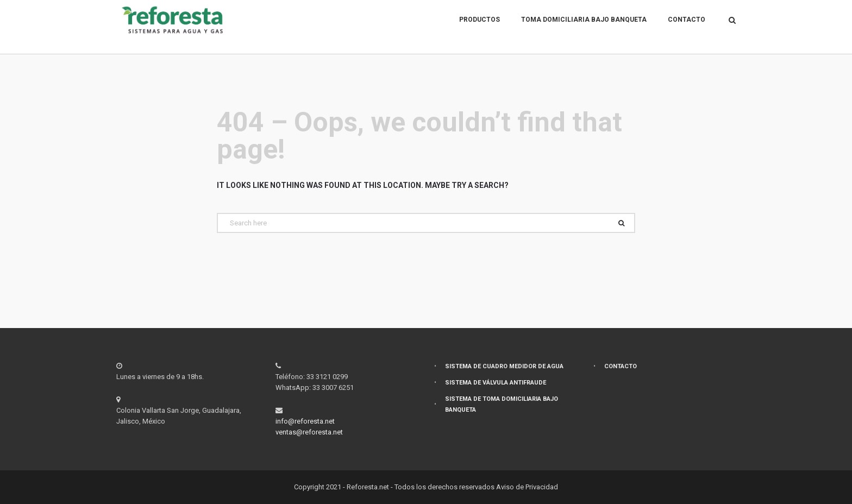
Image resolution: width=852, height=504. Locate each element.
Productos (480, 27)
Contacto (687, 27)
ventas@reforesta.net (309, 432)
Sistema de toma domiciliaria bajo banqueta (502, 404)
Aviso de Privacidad (527, 487)
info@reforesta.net (305, 421)
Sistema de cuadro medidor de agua (504, 366)
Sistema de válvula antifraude (496, 383)
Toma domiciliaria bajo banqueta (584, 27)
